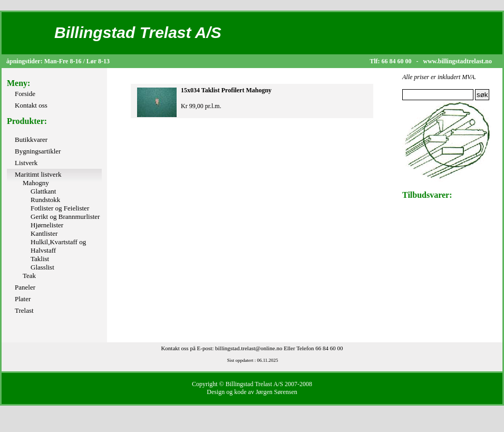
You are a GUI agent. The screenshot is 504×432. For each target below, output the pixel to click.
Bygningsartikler (38, 151)
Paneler (25, 287)
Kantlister (44, 233)
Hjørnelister (47, 225)
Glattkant (43, 191)
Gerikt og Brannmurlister (65, 217)
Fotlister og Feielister (60, 208)
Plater (23, 299)
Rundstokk (45, 200)
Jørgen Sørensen (277, 392)
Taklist (40, 259)
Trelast (24, 310)
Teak (29, 276)
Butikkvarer (31, 140)
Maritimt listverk (38, 174)
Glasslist (42, 267)
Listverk (26, 163)
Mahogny (36, 183)
